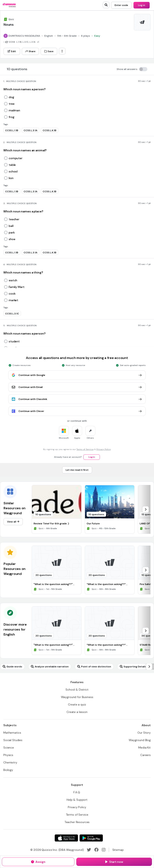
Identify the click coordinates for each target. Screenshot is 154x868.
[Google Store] (91, 838)
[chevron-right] (146, 509)
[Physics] (8, 755)
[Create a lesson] (77, 712)
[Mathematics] (12, 733)
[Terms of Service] (77, 815)
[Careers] (146, 755)
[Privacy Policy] (77, 807)
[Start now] (114, 862)
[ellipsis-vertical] (62, 51)
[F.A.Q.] (77, 792)
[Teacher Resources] (77, 822)
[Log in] (142, 5)
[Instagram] (104, 850)
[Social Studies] (13, 740)
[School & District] (77, 690)
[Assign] (38, 862)
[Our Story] (144, 733)
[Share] (30, 51)
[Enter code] (121, 5)
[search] (106, 5)
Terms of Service (85, 449)
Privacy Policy (104, 449)
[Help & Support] (77, 800)
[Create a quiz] (77, 704)
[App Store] (66, 838)
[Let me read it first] (77, 470)
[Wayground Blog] (140, 740)
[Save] (49, 51)
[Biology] (8, 770)
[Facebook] (96, 850)
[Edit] (12, 51)
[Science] (9, 748)
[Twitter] (89, 850)
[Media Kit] (144, 748)
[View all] (13, 522)
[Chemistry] (10, 762)
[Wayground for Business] (77, 697)
